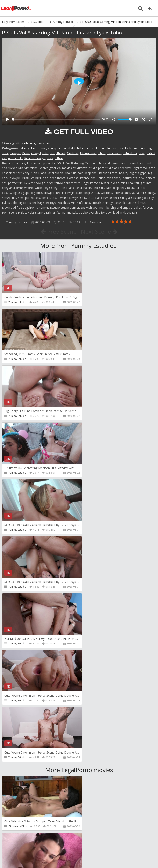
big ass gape (138, 148)
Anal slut (70, 148)
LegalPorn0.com (32, 857)
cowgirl (36, 153)
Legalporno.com (16, 8)
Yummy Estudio (16, 222)
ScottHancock (94, 599)
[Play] (7, 119)
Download (93, 222)
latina (102, 153)
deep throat (58, 153)
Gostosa (73, 153)
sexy (50, 158)
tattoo (59, 158)
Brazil (26, 153)
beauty (123, 148)
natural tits (130, 153)
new (141, 153)
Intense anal (88, 153)
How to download (61, 845)
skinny (25, 148)
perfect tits (15, 158)
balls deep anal (87, 148)
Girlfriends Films (18, 599)
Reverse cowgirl (35, 158)
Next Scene (99, 231)
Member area (31, 845)
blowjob (15, 153)
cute (45, 153)
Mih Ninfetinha (25, 143)
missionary (114, 153)
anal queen (55, 148)
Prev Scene (58, 231)
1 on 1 (35, 148)
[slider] (56, 119)
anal (44, 148)
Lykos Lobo (45, 143)
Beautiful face (108, 148)
